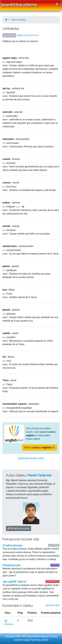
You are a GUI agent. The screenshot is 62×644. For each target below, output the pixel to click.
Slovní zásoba (19, 20)
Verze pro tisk (52, 605)
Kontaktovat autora (19, 528)
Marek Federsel (39, 475)
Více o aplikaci (40, 447)
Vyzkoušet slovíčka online (31, 458)
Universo (9, 624)
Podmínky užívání (39, 640)
